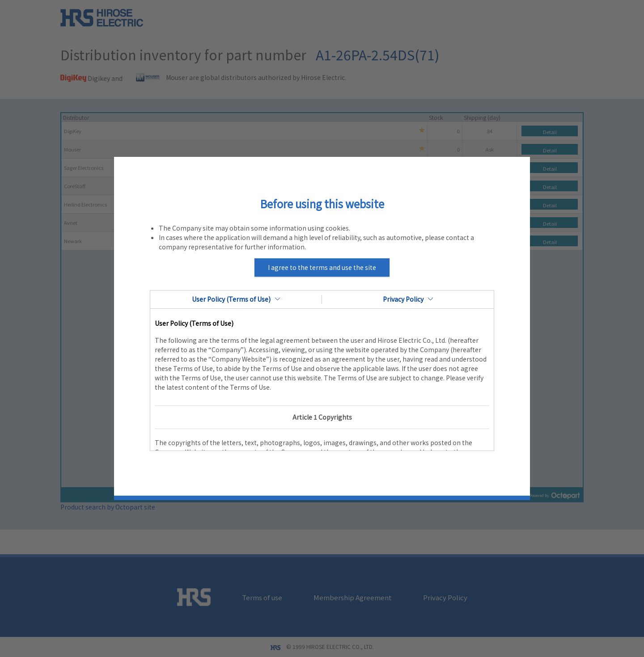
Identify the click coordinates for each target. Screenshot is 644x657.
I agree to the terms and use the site (322, 267)
